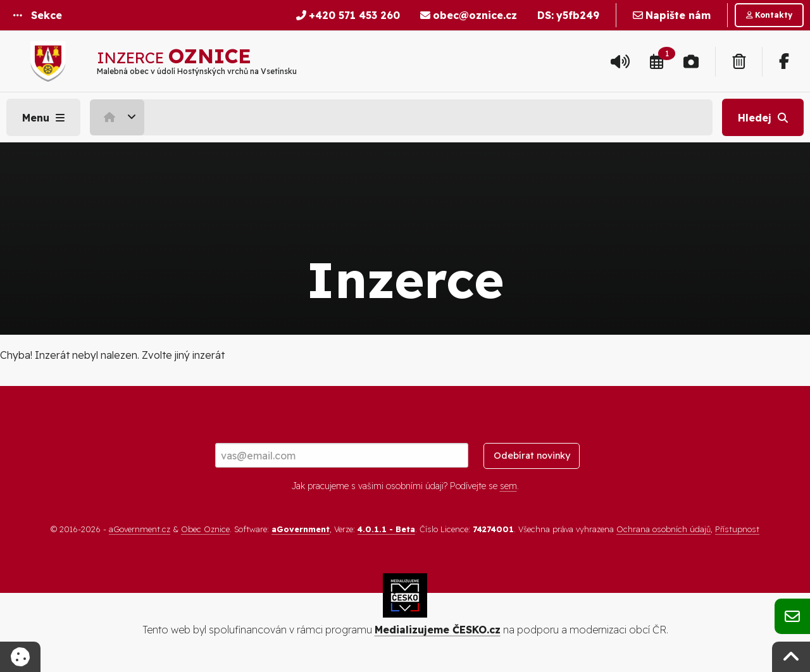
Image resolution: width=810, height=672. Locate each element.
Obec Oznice (205, 529)
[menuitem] (119, 117)
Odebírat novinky (532, 456)
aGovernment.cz (140, 529)
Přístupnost (737, 529)
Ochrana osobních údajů (664, 529)
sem (508, 486)
